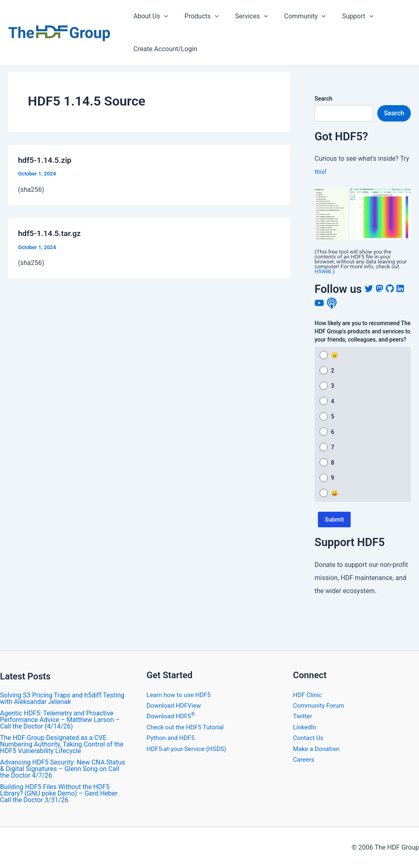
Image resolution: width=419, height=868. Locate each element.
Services (243, 16)
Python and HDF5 (172, 738)
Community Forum (320, 705)
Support (343, 16)
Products (197, 16)
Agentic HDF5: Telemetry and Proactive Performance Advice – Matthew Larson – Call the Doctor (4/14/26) (60, 720)
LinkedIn (305, 727)
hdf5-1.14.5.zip (46, 160)
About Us (149, 16)
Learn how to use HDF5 (180, 695)
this (320, 172)
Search (323, 99)
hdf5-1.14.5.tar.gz (51, 233)
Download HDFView (175, 705)
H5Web (323, 271)
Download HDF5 (172, 716)
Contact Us (309, 738)
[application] (162, 16)
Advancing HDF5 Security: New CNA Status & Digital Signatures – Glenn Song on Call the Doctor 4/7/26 (63, 769)
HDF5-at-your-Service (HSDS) (189, 749)
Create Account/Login (164, 49)
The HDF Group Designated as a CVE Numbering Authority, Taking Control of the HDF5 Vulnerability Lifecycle (62, 744)
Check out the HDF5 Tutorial (187, 727)
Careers (304, 759)
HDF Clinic (308, 695)
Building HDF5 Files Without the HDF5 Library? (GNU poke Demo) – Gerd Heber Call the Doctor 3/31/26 (59, 793)
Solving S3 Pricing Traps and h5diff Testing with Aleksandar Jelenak (62, 698)
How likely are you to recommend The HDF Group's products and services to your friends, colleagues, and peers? (363, 331)
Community (294, 16)
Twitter (303, 716)
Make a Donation (318, 749)
